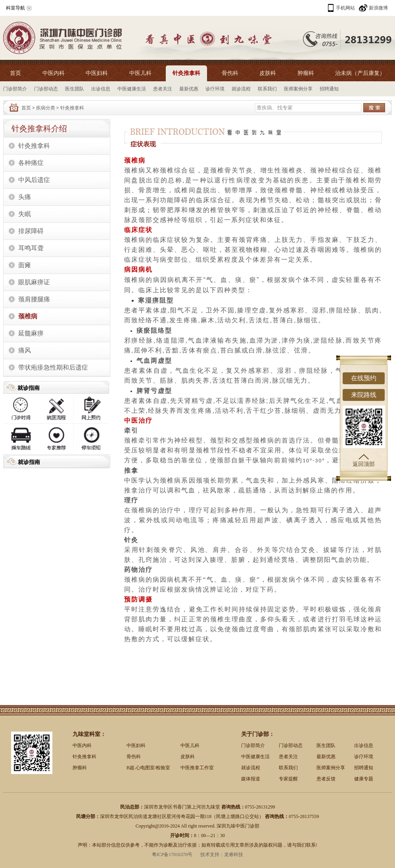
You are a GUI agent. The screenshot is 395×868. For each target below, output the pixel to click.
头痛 (25, 197)
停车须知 (92, 439)
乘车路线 (21, 439)
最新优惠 (189, 89)
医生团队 (75, 89)
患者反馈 (326, 779)
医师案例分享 (298, 89)
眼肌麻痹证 (34, 282)
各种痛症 (31, 163)
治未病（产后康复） (360, 73)
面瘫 (25, 265)
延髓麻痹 (31, 333)
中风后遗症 (34, 180)
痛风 (25, 350)
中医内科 (54, 73)
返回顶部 (364, 461)
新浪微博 (378, 8)
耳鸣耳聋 (31, 248)
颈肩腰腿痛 (34, 299)
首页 (15, 73)
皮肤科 (268, 73)
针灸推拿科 (186, 73)
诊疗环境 (215, 89)
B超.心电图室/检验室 (148, 768)
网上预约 (92, 409)
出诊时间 (21, 409)
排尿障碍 (31, 231)
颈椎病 (28, 316)
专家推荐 (56, 439)
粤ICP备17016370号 (172, 855)
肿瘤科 (306, 73)
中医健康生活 (132, 89)
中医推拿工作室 (197, 768)
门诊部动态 (46, 89)
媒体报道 (251, 779)
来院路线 (364, 395)
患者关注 (163, 89)
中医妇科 (97, 73)
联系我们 (267, 89)
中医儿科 (140, 73)
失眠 (25, 214)
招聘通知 (329, 89)
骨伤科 (230, 73)
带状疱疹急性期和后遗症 (53, 367)
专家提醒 (288, 779)
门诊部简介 (15, 89)
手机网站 (345, 8)
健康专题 (364, 779)
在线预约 (364, 378)
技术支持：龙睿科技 (222, 855)
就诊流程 (241, 89)
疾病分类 (46, 108)
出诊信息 (101, 89)
